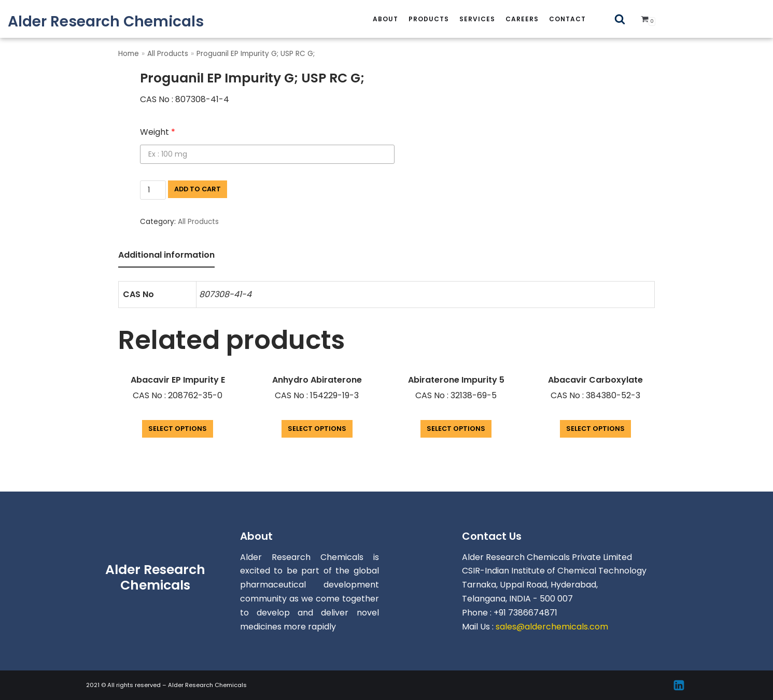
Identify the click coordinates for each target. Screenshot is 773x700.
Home (129, 54)
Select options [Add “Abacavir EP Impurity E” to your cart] (178, 429)
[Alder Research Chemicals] (106, 22)
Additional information (166, 255)
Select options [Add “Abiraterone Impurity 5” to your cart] (456, 429)
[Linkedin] (679, 685)
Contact (567, 19)
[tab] (166, 256)
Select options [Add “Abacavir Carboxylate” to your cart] (595, 429)
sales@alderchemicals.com (552, 627)
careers (522, 19)
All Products (168, 54)
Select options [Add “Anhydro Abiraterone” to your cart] (317, 429)
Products (429, 19)
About (385, 19)
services (477, 19)
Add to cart (198, 189)
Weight (158, 132)
